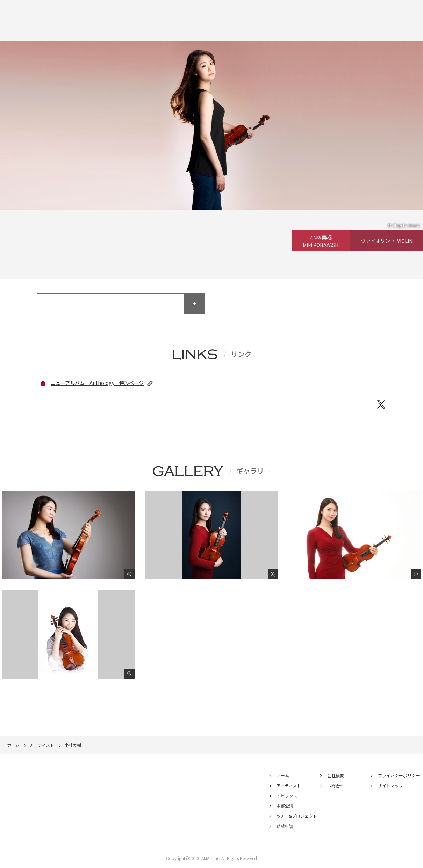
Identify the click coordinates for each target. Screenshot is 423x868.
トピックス (287, 797)
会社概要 (336, 777)
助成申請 (285, 827)
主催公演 (285, 807)
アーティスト (289, 787)
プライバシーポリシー (399, 777)
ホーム (283, 777)
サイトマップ (390, 787)
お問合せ (336, 787)
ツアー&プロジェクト (297, 817)
